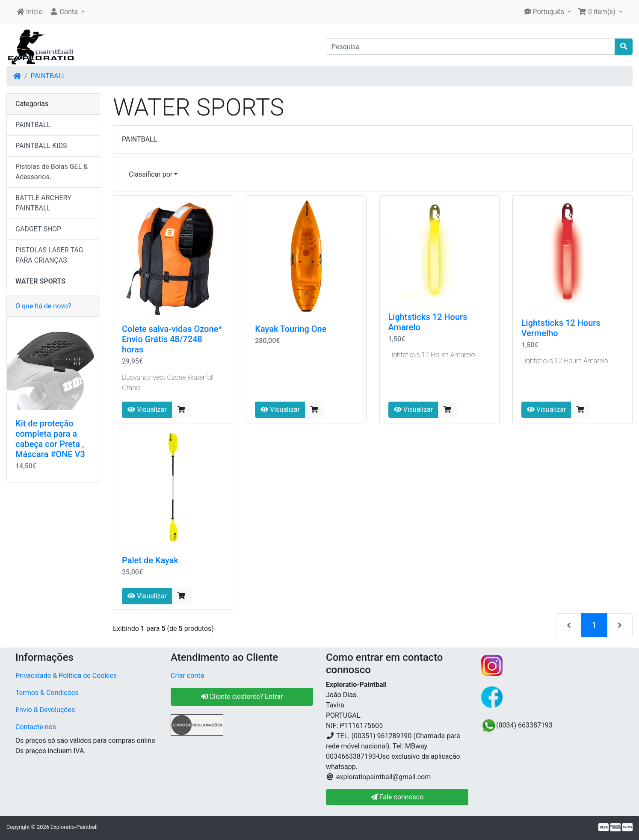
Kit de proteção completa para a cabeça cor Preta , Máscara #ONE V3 (50, 439)
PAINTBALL (48, 76)
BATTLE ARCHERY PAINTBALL (43, 203)
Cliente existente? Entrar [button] (242, 697)
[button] (67, 12)
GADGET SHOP (38, 229)
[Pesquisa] (470, 47)
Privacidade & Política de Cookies (66, 676)
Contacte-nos (36, 727)
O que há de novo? (43, 306)
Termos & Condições (47, 693)
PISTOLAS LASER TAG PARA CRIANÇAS (49, 255)
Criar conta (187, 676)
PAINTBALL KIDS (41, 146)
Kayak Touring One (291, 329)
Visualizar (147, 410)
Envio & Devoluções (45, 710)
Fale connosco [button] (397, 797)
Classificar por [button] (151, 174)
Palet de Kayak (150, 560)
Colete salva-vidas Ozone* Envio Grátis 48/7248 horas (172, 339)
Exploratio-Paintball (74, 827)
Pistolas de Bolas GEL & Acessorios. (52, 172)
